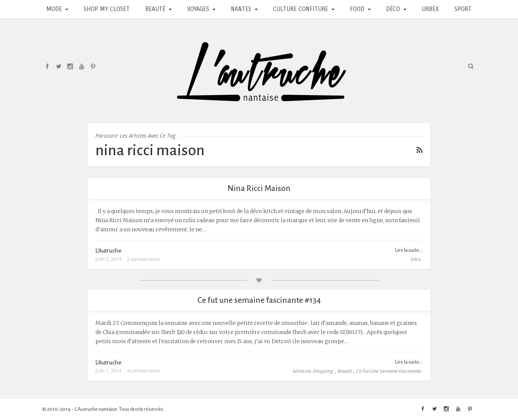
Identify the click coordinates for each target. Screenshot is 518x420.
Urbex (430, 9)
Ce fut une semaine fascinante (388, 371)
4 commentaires (144, 371)
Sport (463, 9)
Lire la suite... (409, 250)
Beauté (155, 9)
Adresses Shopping (313, 371)
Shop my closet (107, 9)
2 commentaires (144, 259)
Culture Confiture (301, 9)
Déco (393, 9)
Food (357, 9)
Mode (54, 9)
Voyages (198, 9)
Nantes (241, 9)
